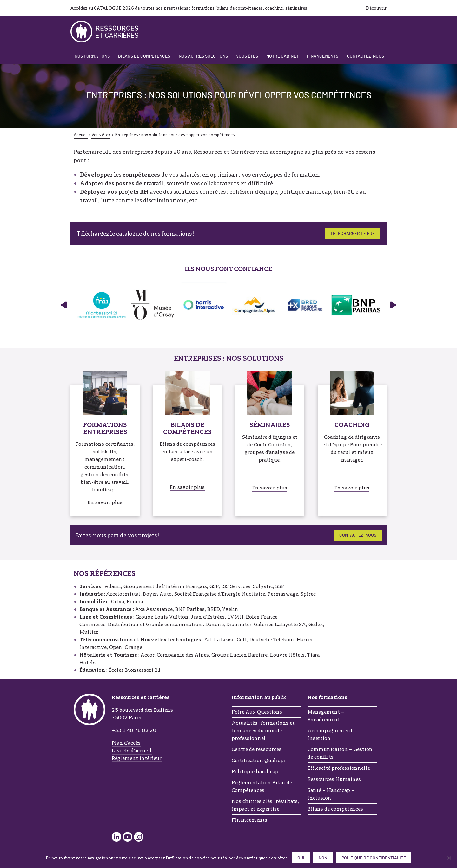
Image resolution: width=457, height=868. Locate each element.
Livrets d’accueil (132, 751)
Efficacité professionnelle (339, 768)
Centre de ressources (257, 749)
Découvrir (376, 8)
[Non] (449, 858)
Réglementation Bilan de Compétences (262, 786)
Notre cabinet (282, 56)
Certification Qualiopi (259, 760)
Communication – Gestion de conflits (340, 753)
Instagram (139, 837)
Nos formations (92, 56)
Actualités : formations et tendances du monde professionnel (263, 731)
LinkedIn (116, 837)
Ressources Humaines (334, 779)
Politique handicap (255, 771)
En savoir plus (105, 502)
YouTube (128, 837)
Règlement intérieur (137, 758)
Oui (301, 858)
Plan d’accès (126, 743)
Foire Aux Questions (257, 712)
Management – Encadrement (326, 716)
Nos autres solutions (203, 56)
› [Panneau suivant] (394, 305)
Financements (323, 56)
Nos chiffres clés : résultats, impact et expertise (265, 805)
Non (323, 858)
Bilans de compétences (144, 56)
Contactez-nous (365, 56)
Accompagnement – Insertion (332, 734)
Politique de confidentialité (374, 858)
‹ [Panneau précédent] (63, 305)
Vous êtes (247, 56)
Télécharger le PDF (353, 234)
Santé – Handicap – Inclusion (331, 794)
